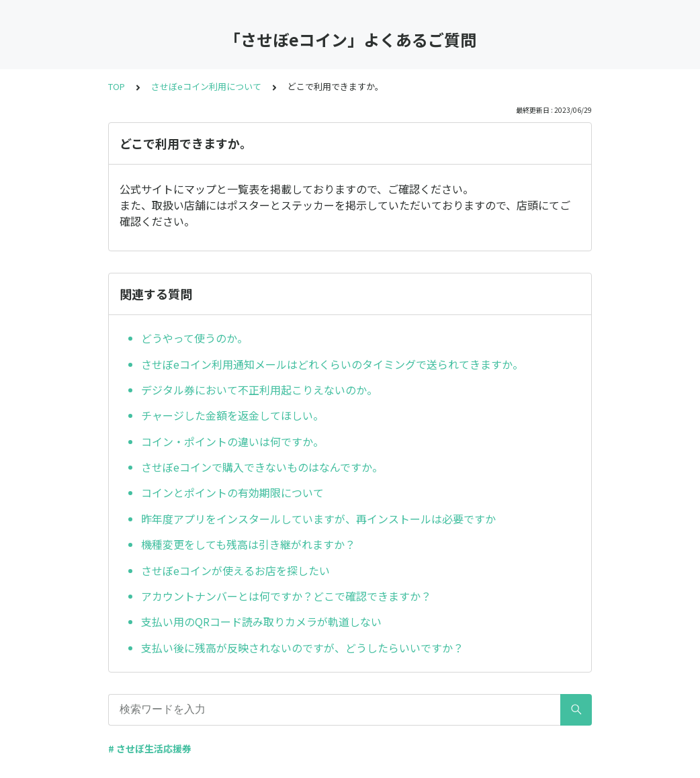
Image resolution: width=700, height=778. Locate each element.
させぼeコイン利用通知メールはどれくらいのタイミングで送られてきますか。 (332, 364)
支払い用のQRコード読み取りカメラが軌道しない (261, 621)
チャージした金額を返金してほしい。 (232, 415)
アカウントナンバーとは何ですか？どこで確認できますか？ (286, 596)
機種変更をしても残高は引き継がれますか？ (248, 544)
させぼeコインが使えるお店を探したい (235, 570)
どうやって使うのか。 (194, 338)
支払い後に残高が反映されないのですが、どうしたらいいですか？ (302, 648)
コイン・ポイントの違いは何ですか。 (232, 441)
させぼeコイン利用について (206, 86)
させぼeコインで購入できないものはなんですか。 (262, 467)
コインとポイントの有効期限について (232, 492)
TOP (117, 86)
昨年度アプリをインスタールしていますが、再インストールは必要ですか (318, 519)
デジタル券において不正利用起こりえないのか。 (259, 390)
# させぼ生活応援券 (150, 748)
